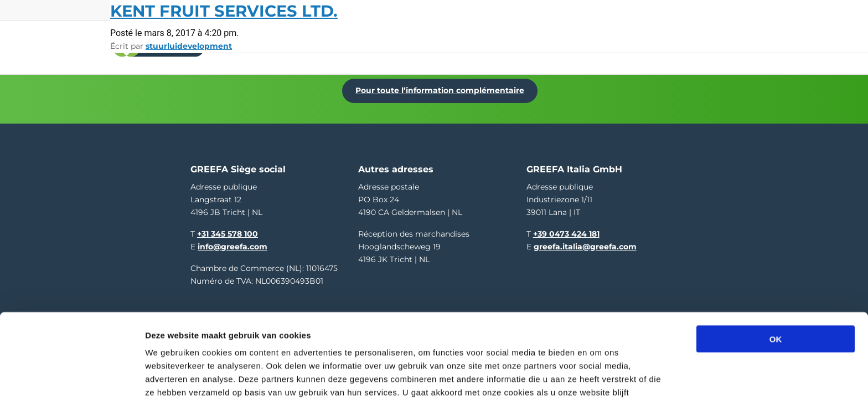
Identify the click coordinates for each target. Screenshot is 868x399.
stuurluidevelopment (189, 46)
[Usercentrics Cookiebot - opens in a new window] (72, 377)
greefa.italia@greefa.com (585, 241)
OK (776, 275)
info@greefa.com (232, 241)
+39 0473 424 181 (566, 228)
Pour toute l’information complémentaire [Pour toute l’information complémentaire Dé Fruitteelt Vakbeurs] (443, 87)
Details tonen (598, 377)
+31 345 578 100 (228, 228)
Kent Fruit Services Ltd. (224, 11)
